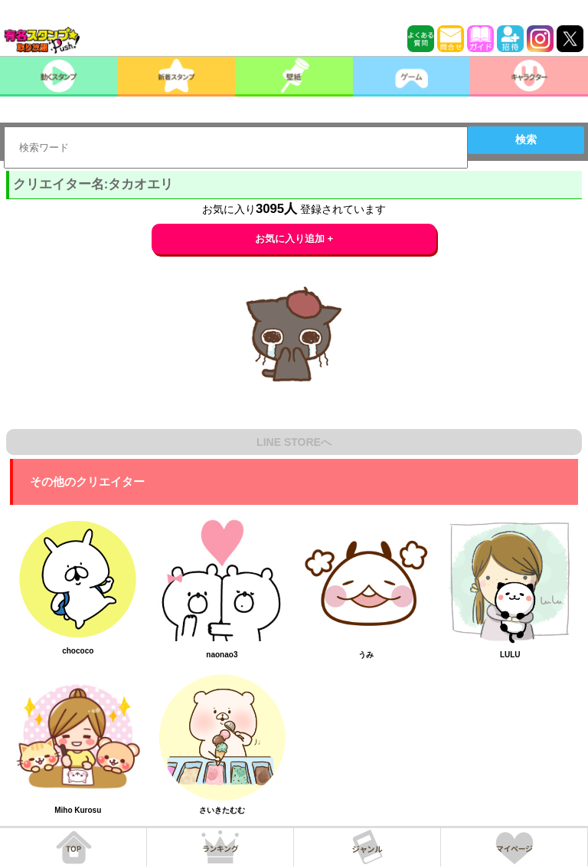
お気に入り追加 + (294, 239)
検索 (526, 139)
